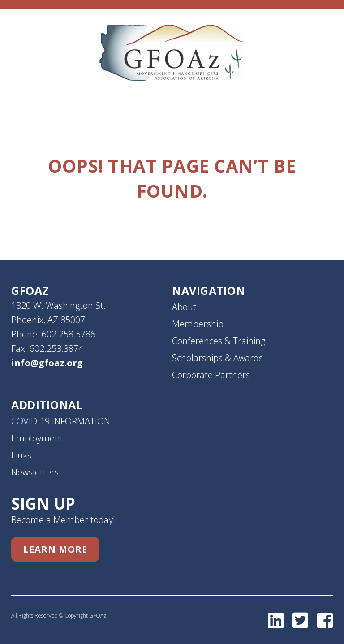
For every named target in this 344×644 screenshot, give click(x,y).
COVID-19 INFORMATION (61, 421)
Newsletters (35, 472)
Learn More (55, 549)
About (184, 307)
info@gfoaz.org (47, 363)
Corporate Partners (211, 375)
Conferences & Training (219, 341)
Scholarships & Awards (217, 358)
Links (21, 455)
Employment (37, 438)
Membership (198, 324)
